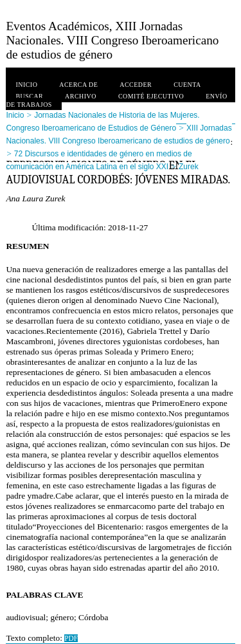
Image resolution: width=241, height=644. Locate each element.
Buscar (29, 96)
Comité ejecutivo (151, 96)
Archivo (81, 96)
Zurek (189, 167)
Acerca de (78, 85)
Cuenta (187, 85)
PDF (71, 638)
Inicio (26, 85)
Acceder (136, 85)
